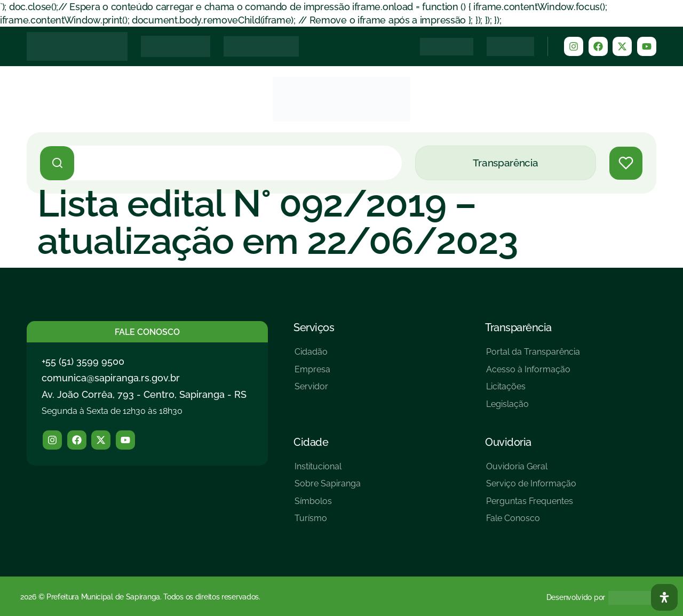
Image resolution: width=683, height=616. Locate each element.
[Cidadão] (312, 356)
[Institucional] (328, 471)
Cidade (311, 442)
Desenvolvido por (576, 597)
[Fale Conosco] (531, 522)
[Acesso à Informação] (533, 374)
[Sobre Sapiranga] (328, 488)
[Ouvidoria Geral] (531, 471)
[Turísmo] (328, 522)
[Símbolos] (328, 505)
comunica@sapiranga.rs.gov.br (111, 378)
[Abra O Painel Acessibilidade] (664, 597)
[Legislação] (533, 408)
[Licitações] (533, 391)
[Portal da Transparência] (533, 356)
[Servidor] (312, 391)
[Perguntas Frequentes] (531, 505)
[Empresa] (312, 374)
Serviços (314, 327)
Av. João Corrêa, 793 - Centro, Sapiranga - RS (144, 394)
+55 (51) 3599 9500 (83, 361)
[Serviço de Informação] (531, 488)
